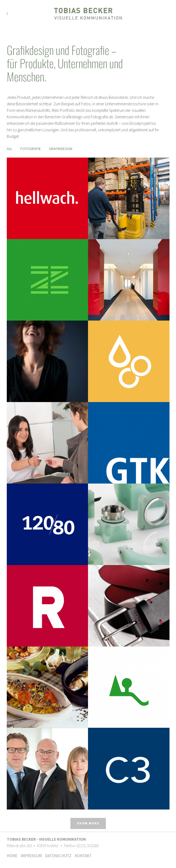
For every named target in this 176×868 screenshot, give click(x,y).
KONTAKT (83, 856)
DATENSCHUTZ (59, 856)
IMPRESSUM (32, 856)
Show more (88, 823)
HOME (13, 856)
